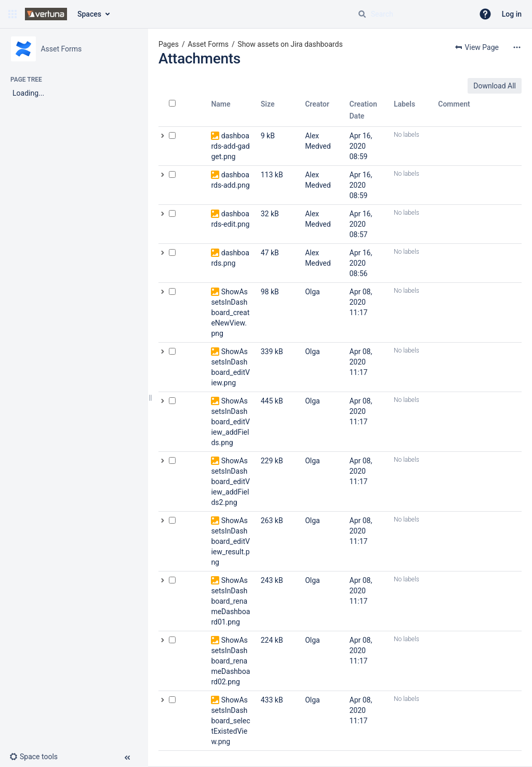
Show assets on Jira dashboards (290, 44)
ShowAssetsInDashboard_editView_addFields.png (230, 422)
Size (268, 104)
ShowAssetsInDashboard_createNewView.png (230, 313)
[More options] (517, 47)
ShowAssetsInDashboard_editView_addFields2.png (230, 482)
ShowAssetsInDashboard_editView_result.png (230, 541)
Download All (495, 86)
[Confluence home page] (46, 14)
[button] (12, 14)
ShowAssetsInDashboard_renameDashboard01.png (230, 601)
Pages (169, 44)
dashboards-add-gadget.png (230, 146)
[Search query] (411, 14)
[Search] (362, 14)
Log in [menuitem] (512, 14)
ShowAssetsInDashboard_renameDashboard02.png (230, 661)
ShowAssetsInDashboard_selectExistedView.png (230, 721)
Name (221, 104)
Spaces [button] (89, 14)
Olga (312, 292)
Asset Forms (208, 44)
